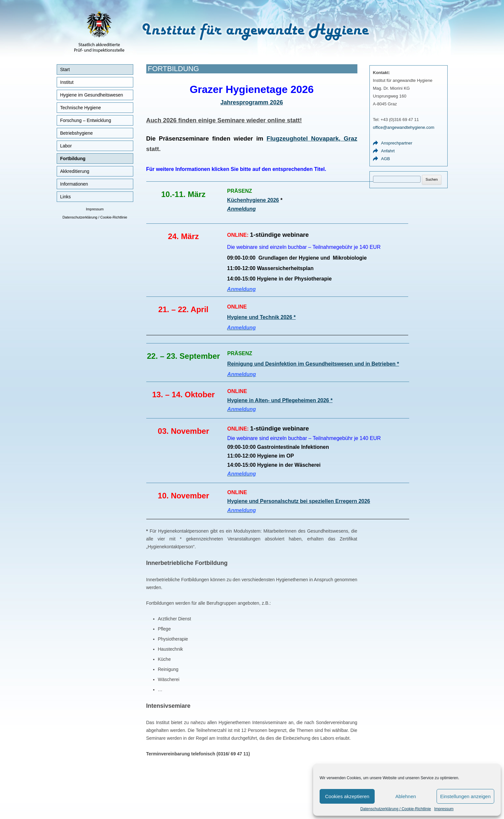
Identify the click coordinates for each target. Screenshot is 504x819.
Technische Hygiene (81, 108)
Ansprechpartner (397, 143)
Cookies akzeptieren (347, 796)
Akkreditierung (75, 171)
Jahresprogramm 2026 (252, 102)
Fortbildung (73, 159)
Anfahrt (388, 151)
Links (66, 197)
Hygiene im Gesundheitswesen (92, 95)
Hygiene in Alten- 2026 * (280, 400)
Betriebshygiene (77, 133)
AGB (386, 159)
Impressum (444, 809)
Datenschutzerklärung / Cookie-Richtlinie (396, 809)
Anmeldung (241, 209)
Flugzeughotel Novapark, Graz (312, 138)
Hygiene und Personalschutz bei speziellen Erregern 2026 (299, 501)
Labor (66, 146)
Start (65, 69)
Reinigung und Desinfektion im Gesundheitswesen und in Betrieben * (313, 364)
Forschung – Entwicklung (86, 120)
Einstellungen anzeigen (465, 796)
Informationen (74, 184)
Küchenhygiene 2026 (253, 200)
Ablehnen (405, 796)
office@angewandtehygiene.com (404, 127)
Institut (67, 82)
